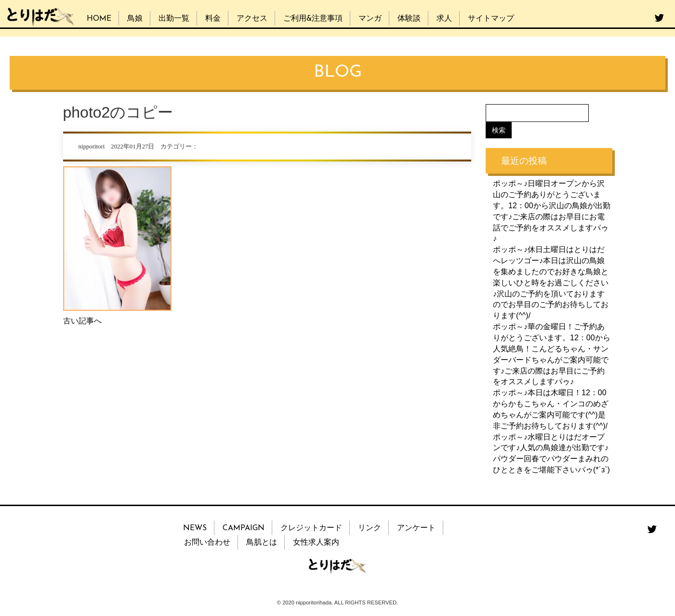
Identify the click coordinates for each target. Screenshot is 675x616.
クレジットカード (311, 528)
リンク (370, 528)
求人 (444, 19)
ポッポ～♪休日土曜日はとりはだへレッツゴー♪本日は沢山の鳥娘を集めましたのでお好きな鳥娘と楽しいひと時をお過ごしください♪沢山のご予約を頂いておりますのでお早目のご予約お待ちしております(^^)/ (551, 282)
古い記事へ (82, 321)
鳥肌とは (262, 543)
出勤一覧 (174, 19)
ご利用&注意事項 (313, 19)
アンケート (416, 528)
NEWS (195, 528)
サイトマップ (491, 19)
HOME (99, 19)
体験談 (409, 19)
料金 (213, 19)
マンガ (370, 19)
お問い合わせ (207, 543)
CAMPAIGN (244, 528)
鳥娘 (135, 19)
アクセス (252, 19)
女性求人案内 (316, 543)
